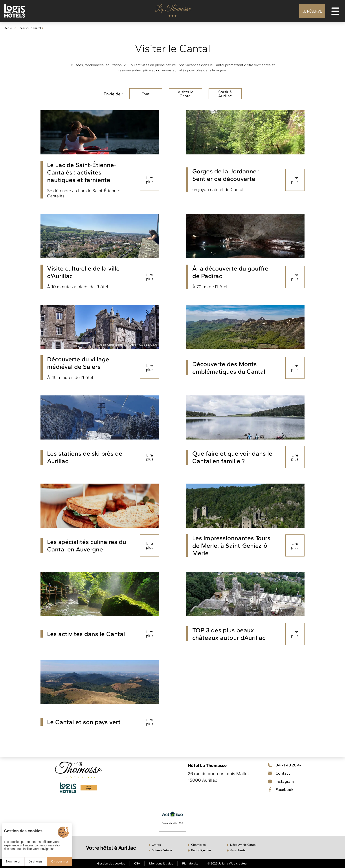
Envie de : (113, 94)
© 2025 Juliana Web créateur (228, 863)
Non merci (13, 861)
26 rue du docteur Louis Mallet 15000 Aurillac (218, 777)
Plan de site (190, 863)
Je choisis (36, 861)
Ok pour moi (59, 861)
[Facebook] (285, 790)
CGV (137, 863)
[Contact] (285, 781)
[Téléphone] (285, 765)
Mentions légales (161, 863)
